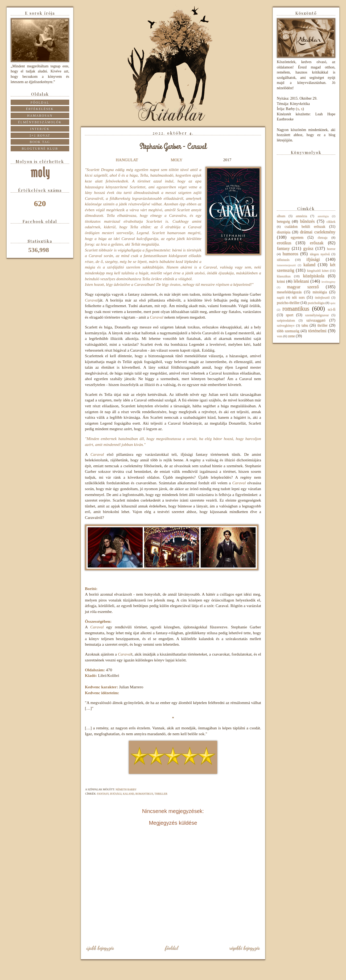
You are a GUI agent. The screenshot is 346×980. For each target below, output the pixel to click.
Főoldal (171, 948)
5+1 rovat (40, 136)
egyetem (297, 237)
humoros (290, 254)
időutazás (283, 260)
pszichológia (316, 303)
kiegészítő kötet (318, 271)
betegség (283, 221)
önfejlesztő (322, 298)
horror (331, 249)
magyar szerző (303, 287)
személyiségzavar (317, 315)
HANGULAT (127, 160)
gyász (308, 248)
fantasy (103, 794)
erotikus (284, 243)
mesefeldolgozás (289, 292)
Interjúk (40, 129)
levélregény (328, 282)
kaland (128, 794)
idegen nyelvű (320, 254)
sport (290, 315)
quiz (333, 303)
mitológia (320, 292)
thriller (161, 794)
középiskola (314, 276)
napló (281, 298)
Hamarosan (40, 116)
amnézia (301, 216)
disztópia (284, 232)
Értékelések (40, 109)
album (281, 216)
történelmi (317, 331)
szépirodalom (286, 320)
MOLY (176, 160)
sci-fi (331, 309)
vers (280, 336)
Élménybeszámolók (40, 122)
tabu (305, 325)
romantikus (144, 794)
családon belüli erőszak (305, 227)
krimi (281, 281)
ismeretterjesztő (286, 265)
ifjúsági (116, 794)
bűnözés (307, 221)
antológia (323, 216)
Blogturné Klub (40, 149)
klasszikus (284, 276)
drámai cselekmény (318, 232)
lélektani (301, 281)
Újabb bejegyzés (100, 948)
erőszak (317, 243)
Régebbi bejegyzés (244, 948)
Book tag (40, 142)
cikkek (331, 222)
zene (291, 336)
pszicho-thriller (288, 303)
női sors (298, 297)
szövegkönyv (286, 326)
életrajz (322, 238)
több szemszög (288, 331)
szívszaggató (316, 320)
